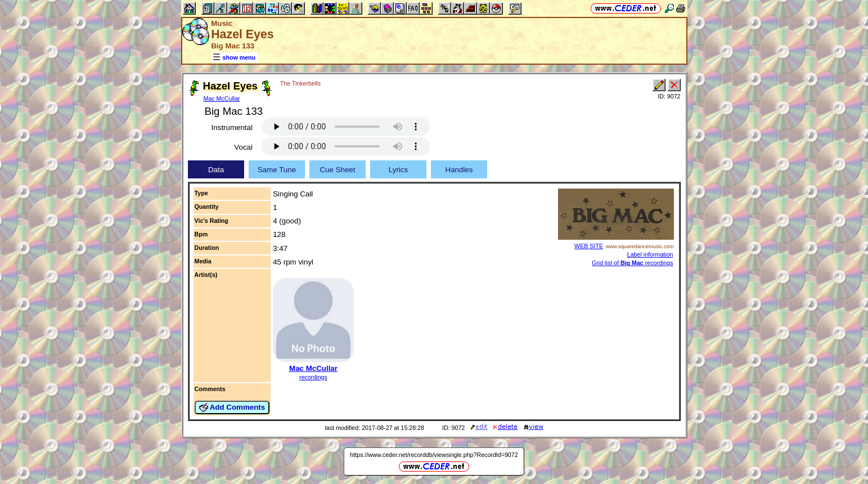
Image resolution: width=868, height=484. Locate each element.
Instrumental (232, 127)
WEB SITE (589, 246)
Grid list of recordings (633, 263)
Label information (650, 254)
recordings (313, 377)
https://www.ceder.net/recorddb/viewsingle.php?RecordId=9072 (434, 455)
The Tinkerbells (300, 83)
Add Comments (232, 407)
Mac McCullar (222, 98)
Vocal (243, 147)
